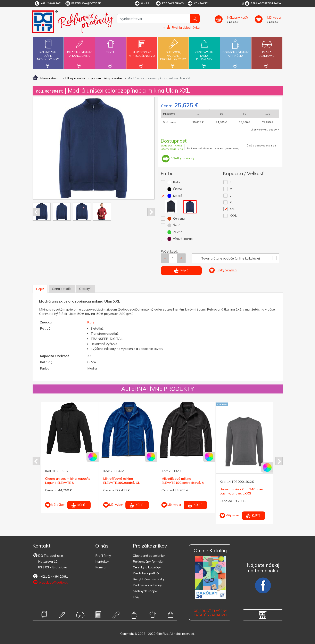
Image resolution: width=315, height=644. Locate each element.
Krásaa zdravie (267, 52)
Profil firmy (103, 556)
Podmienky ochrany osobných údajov (147, 588)
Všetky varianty (178, 158)
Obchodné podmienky (149, 556)
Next (151, 212)
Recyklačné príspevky (149, 579)
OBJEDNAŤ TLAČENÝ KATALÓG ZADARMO (210, 613)
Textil (111, 50)
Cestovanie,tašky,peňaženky (204, 52)
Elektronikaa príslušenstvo (142, 52)
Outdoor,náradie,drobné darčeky (173, 52)
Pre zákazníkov (170, 3)
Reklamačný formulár (148, 561)
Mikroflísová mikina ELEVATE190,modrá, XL (122, 481)
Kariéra (100, 567)
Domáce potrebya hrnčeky (236, 52)
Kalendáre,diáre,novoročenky (48, 52)
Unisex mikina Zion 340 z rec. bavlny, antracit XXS (242, 491)
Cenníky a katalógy (147, 567)
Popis (40, 289)
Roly (91, 322)
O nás (142, 3)
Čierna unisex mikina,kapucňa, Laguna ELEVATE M (68, 481)
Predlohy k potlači (146, 573)
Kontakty (198, 3)
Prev (36, 212)
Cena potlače (62, 289)
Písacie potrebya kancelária (79, 52)
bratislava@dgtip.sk (83, 3)
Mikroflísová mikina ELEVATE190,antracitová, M (183, 481)
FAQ (136, 597)
